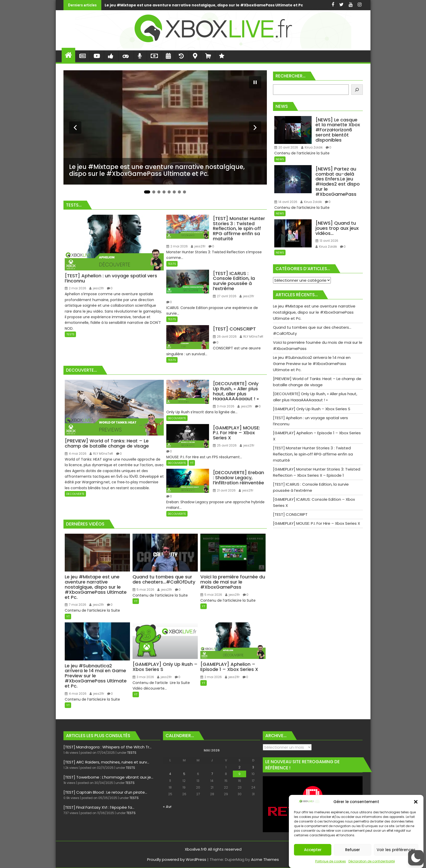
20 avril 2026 (286, 147)
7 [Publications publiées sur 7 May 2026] (212, 774)
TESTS (70, 334)
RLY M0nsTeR (252, 336)
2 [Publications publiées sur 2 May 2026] (239, 767)
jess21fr (97, 288)
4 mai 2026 (76, 454)
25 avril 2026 (225, 445)
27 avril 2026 (225, 296)
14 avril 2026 (286, 202)
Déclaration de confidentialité (372, 861)
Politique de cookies (331, 861)
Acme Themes (265, 859)
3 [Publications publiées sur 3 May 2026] (253, 767)
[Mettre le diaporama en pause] (255, 82)
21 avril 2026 (224, 490)
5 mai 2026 (143, 590)
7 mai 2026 (75, 605)
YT (192, 463)
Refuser (353, 850)
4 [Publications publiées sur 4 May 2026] (170, 774)
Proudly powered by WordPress (177, 859)
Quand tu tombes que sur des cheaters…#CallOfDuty (293, 5)
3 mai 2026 (224, 406)
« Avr (167, 807)
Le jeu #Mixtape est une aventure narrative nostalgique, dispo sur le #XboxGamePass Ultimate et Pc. (136, 5)
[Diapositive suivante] (255, 128)
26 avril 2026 (225, 336)
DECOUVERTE (75, 494)
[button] (416, 802)
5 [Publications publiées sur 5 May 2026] (184, 774)
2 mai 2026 (75, 288)
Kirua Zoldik (312, 147)
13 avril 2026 (327, 241)
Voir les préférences (396, 850)
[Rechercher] (357, 90)
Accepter (313, 850)
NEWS (280, 159)
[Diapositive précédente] (75, 128)
